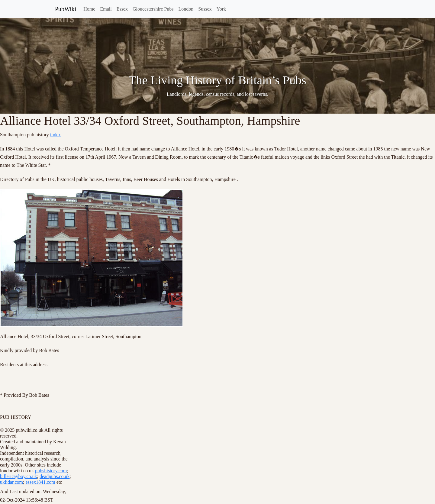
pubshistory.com (51, 471)
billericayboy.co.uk (18, 476)
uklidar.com (11, 482)
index (56, 135)
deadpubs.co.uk (55, 476)
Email (106, 9)
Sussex (205, 9)
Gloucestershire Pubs (153, 9)
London (186, 9)
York (221, 9)
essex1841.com (40, 482)
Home (89, 9)
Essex (122, 9)
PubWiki (66, 9)
